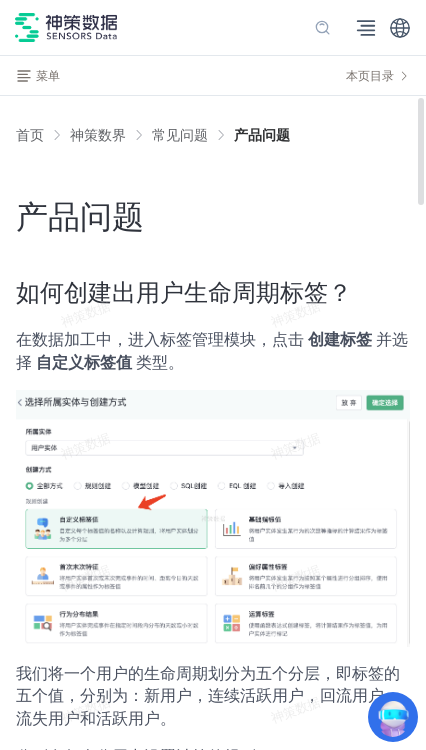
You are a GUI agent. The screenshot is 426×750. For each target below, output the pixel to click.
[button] (400, 28)
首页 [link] (30, 135)
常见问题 (180, 135)
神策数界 (98, 135)
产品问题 (262, 135)
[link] (98, 135)
